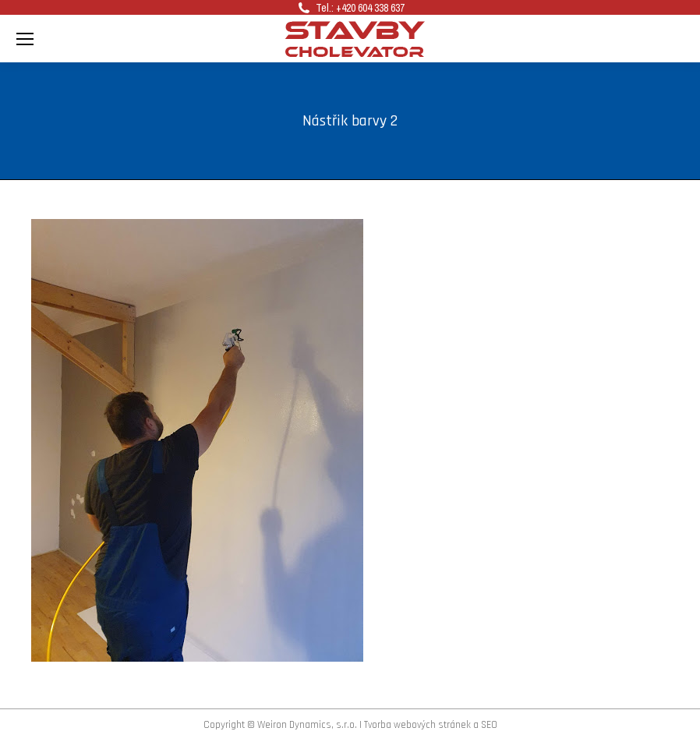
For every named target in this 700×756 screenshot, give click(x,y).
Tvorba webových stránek (417, 725)
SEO (489, 725)
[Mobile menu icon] (25, 39)
